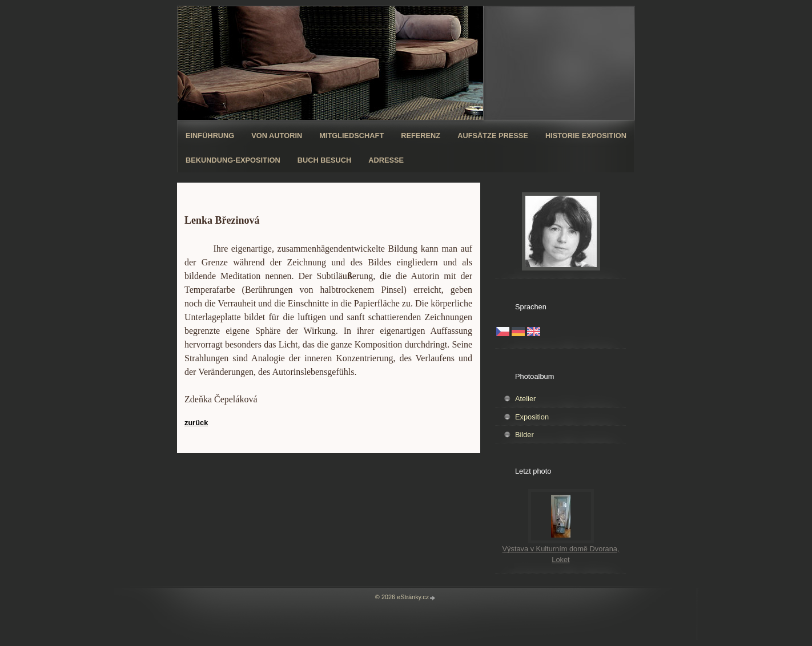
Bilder (524, 435)
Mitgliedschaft (351, 136)
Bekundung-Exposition (233, 160)
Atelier (525, 399)
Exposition (532, 417)
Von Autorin (277, 136)
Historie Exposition (586, 136)
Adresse (386, 160)
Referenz (421, 136)
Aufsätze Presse (493, 136)
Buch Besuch (325, 160)
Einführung (210, 136)
